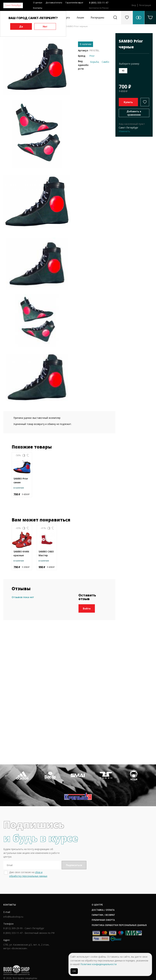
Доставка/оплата (54, 3)
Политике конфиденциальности (98, 964)
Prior (92, 56)
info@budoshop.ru (13, 934)
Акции (80, 17)
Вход (134, 5)
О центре (38, 3)
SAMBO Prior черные (77, 26)
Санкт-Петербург (13, 5)
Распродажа (97, 17)
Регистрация (145, 5)
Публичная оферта (75, 937)
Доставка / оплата (74, 927)
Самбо (105, 62)
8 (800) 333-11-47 (99, 3)
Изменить (124, 131)
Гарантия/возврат (74, 3)
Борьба (94, 62)
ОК (74, 971)
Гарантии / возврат (75, 932)
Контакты (38, 8)
